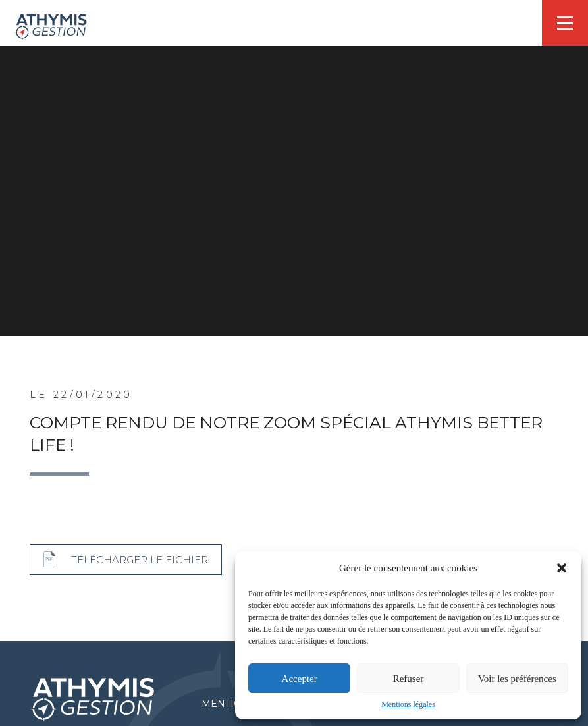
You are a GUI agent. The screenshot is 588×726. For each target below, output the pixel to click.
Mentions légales (408, 704)
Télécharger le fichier (140, 560)
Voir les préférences (517, 679)
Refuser (409, 679)
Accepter (300, 679)
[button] (562, 568)
